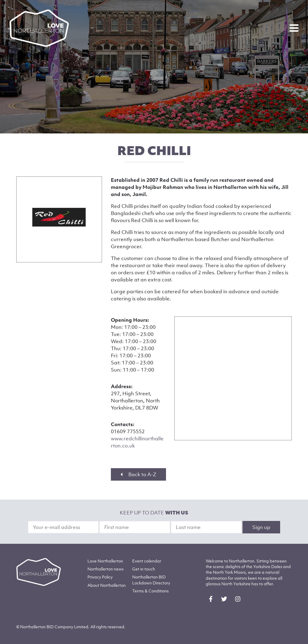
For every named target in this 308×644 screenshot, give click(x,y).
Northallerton (106, 569)
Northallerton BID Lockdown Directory (151, 580)
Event (147, 561)
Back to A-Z (138, 474)
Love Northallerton (105, 561)
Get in (144, 569)
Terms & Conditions (150, 591)
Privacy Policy (100, 577)
